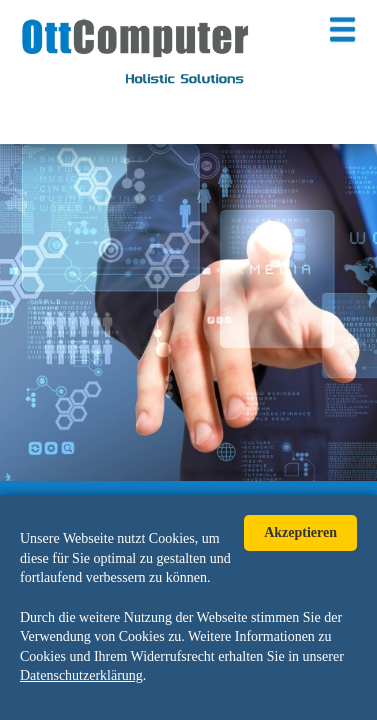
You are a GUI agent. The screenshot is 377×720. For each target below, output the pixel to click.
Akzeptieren (300, 532)
